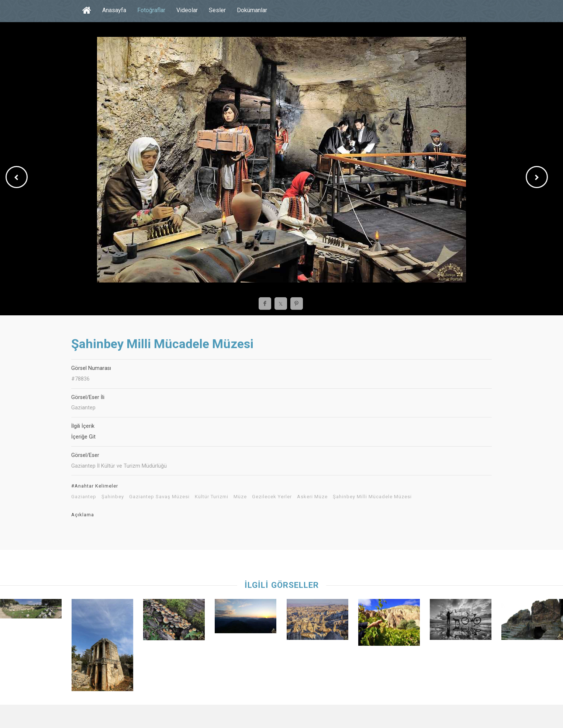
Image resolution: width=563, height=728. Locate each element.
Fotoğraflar (151, 10)
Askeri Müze (312, 497)
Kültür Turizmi (212, 497)
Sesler (217, 10)
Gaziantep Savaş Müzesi (159, 497)
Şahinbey (113, 497)
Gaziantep (84, 497)
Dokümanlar (252, 10)
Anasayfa (114, 10)
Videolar (187, 10)
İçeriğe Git (83, 437)
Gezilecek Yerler (272, 497)
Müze (240, 497)
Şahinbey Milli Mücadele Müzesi (372, 497)
